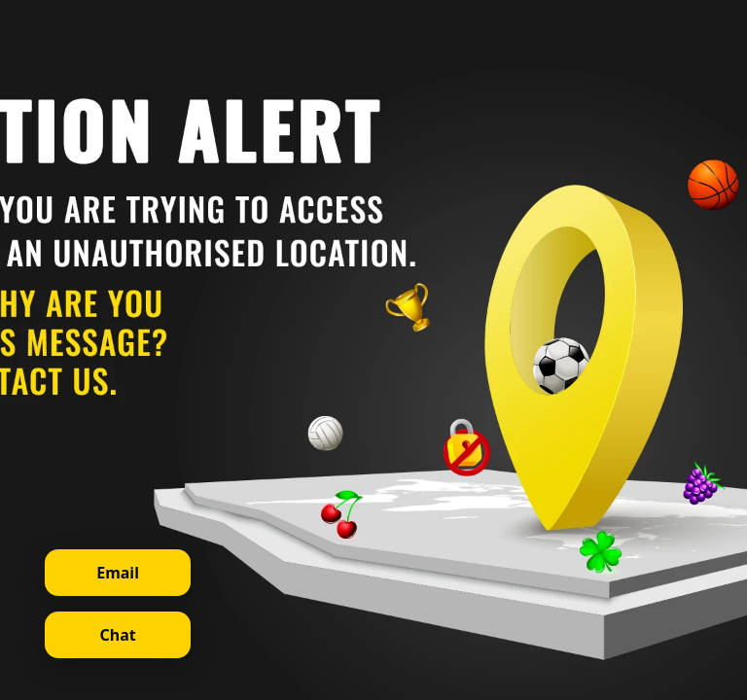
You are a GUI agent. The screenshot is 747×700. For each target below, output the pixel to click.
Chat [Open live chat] (117, 635)
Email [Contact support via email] (118, 573)
